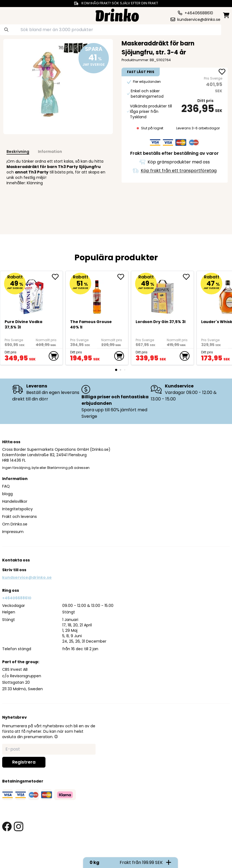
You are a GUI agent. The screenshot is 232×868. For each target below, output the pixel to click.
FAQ (6, 486)
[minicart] (227, 15)
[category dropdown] (14, 15)
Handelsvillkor (15, 501)
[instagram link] (19, 826)
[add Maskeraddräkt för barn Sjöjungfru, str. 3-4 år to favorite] (222, 72)
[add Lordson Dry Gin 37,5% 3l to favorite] (183, 277)
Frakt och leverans (19, 517)
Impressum (13, 532)
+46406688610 (17, 598)
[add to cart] (54, 356)
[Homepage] (117, 14)
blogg (7, 494)
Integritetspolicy (17, 509)
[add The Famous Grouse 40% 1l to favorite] (120, 277)
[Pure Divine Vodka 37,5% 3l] (32, 295)
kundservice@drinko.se (27, 577)
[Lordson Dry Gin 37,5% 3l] (157, 295)
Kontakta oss (16, 560)
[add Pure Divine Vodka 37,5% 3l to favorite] (57, 277)
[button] (56, 737)
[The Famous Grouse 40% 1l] (94, 295)
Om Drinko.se (15, 524)
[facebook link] (7, 826)
